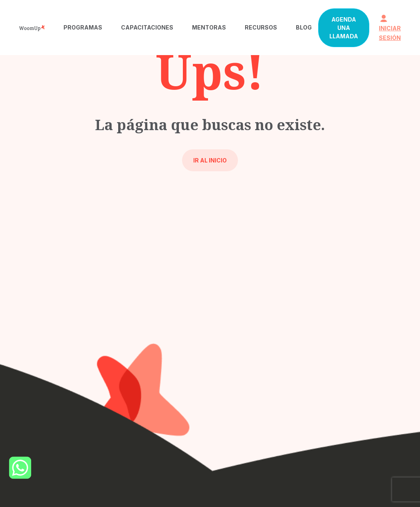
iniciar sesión (390, 28)
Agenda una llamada (344, 28)
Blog (304, 27)
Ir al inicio (210, 160)
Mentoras (209, 27)
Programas (83, 27)
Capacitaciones (147, 27)
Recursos (261, 27)
